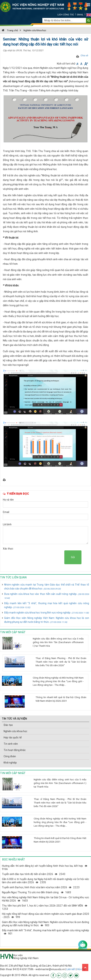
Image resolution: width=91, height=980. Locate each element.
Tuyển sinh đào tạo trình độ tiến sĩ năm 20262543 (34, 874)
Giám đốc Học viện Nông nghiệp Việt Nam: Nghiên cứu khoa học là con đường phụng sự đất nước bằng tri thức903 (45, 924)
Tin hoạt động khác (15, 750)
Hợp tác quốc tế (13, 738)
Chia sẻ (84, 55)
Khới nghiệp (10, 763)
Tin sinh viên (11, 744)
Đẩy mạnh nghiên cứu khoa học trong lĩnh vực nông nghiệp (46, 613)
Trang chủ (10, 30)
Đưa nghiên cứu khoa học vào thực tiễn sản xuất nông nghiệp (47, 596)
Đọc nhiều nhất (14, 859)
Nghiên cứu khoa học (35, 30)
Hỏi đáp (81, 969)
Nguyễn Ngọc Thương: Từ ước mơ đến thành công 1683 (36, 892)
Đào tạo (8, 725)
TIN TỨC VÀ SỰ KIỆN (14, 719)
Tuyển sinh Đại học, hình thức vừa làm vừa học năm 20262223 (41, 887)
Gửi (73, 557)
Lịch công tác (66, 15)
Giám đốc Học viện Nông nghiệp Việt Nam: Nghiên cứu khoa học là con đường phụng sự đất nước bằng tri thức (47, 620)
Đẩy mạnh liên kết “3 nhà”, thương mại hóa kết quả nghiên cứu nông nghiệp (47, 605)
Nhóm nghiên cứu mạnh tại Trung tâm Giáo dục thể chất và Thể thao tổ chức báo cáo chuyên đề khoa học (47, 587)
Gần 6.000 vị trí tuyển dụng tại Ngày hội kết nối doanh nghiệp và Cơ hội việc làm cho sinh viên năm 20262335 (45, 881)
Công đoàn (10, 756)
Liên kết (71, 969)
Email (80, 15)
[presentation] (37, 557)
